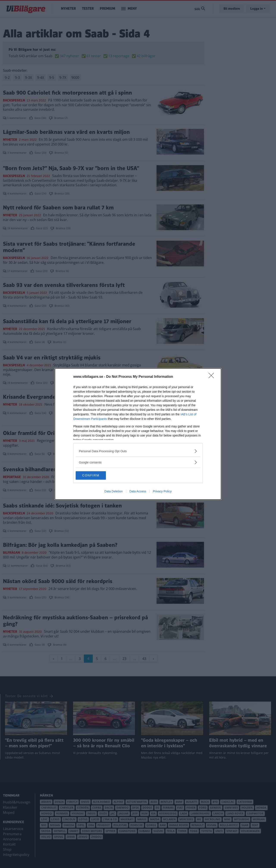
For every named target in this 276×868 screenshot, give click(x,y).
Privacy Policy (162, 492)
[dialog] (138, 434)
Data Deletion (114, 492)
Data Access (138, 492)
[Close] (213, 377)
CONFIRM (96, 475)
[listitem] (138, 451)
